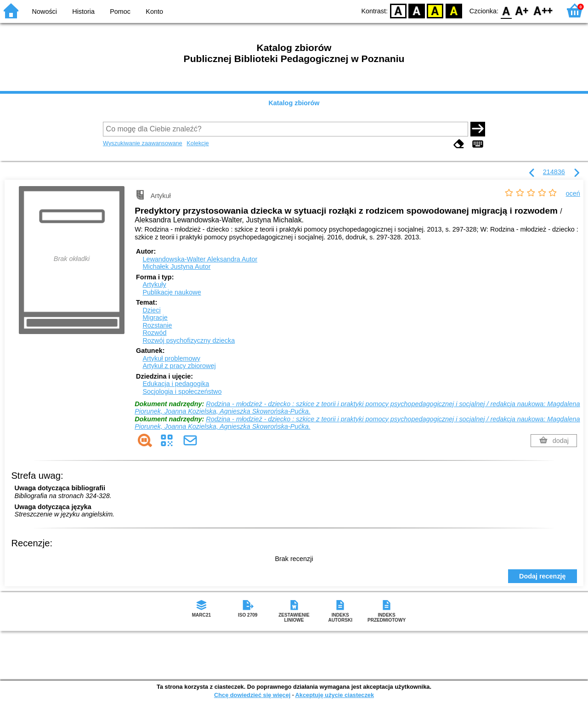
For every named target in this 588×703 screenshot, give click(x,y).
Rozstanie (157, 325)
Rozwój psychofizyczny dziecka (189, 340)
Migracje (155, 317)
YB (435, 10)
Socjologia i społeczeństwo (182, 391)
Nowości (45, 11)
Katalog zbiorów (294, 103)
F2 (543, 10)
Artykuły (154, 284)
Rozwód (154, 333)
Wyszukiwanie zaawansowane (143, 143)
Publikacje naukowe (172, 292)
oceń (573, 193)
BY (454, 10)
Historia (83, 11)
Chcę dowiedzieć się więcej (252, 695)
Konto (154, 11)
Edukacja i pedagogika (176, 384)
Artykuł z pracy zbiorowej (179, 366)
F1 (522, 10)
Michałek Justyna (176, 266)
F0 (506, 10)
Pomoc (120, 11)
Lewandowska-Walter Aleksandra (200, 259)
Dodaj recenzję (543, 576)
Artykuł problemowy (171, 358)
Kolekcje (198, 143)
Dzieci (151, 310)
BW (417, 10)
